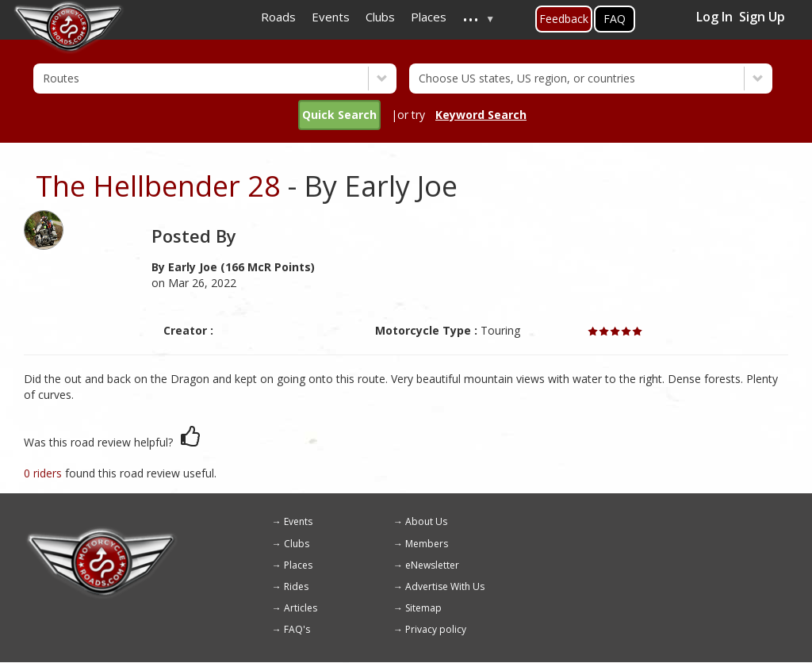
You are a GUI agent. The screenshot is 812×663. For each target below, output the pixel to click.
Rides (296, 586)
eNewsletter (432, 565)
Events (298, 521)
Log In (714, 17)
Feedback (564, 19)
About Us (426, 521)
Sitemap (423, 608)
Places (298, 565)
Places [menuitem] (429, 17)
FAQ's (297, 629)
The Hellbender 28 (158, 186)
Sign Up (762, 17)
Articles (301, 608)
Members (427, 544)
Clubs (297, 544)
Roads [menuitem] (278, 17)
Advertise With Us (445, 586)
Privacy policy (436, 629)
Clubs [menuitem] (380, 17)
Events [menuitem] (331, 17)
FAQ (615, 19)
